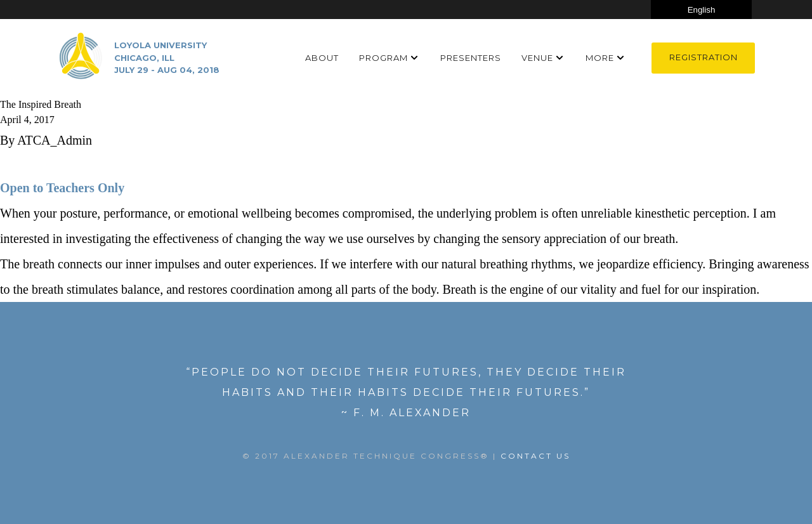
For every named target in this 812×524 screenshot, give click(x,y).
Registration (704, 57)
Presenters (471, 58)
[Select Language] (701, 10)
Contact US (535, 456)
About (322, 58)
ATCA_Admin (55, 140)
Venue (537, 58)
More (600, 58)
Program (383, 58)
